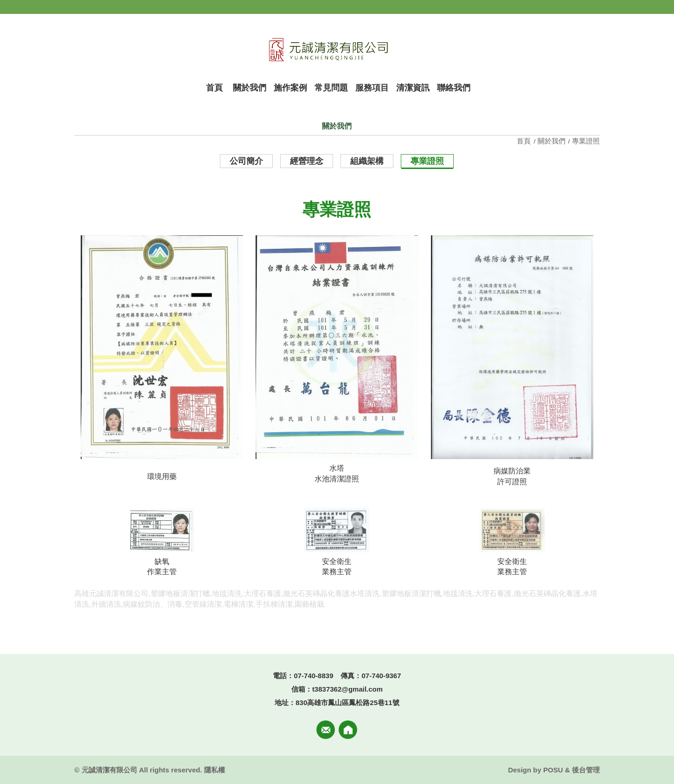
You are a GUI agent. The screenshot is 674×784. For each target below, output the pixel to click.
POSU (553, 770)
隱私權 (215, 770)
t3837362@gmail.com (347, 689)
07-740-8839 (313, 676)
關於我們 (552, 141)
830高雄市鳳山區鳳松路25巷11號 (347, 703)
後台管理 (586, 770)
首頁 (525, 141)
